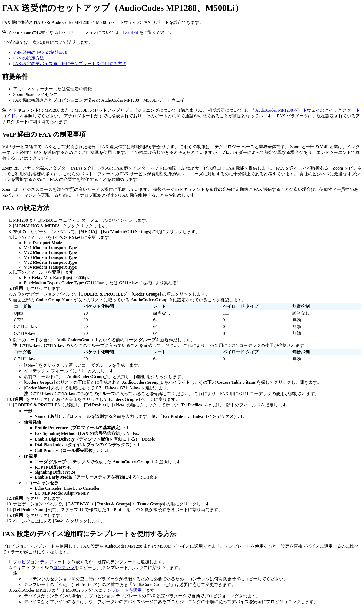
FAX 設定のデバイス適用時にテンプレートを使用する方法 (70, 64)
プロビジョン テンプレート (39, 562)
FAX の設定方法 (29, 58)
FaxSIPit (131, 32)
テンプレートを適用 (122, 590)
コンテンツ (64, 567)
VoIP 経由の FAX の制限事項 (40, 52)
